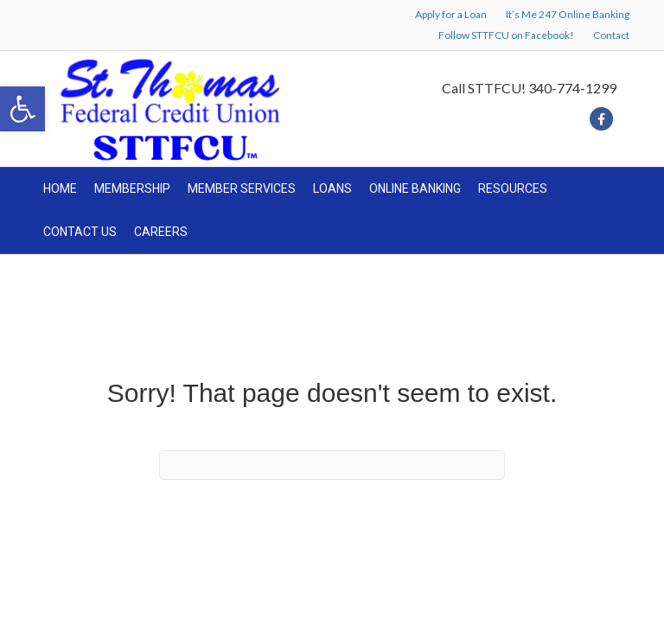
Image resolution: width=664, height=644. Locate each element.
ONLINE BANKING (415, 188)
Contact (611, 35)
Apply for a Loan (451, 14)
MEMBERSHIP (132, 188)
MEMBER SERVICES (242, 188)
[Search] (332, 465)
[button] (22, 109)
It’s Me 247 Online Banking (568, 14)
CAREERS (161, 232)
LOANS (332, 188)
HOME (60, 188)
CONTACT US (80, 232)
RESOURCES (513, 188)
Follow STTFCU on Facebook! (506, 35)
